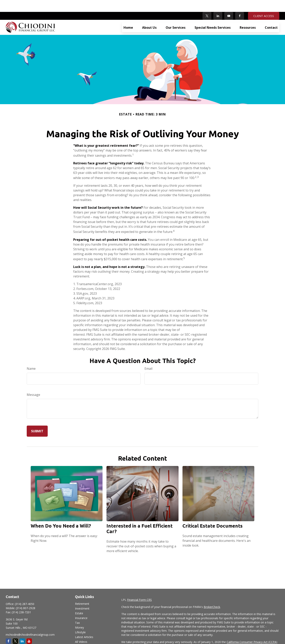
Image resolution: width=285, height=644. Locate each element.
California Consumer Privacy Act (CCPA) (252, 630)
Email (148, 357)
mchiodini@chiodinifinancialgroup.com (30, 623)
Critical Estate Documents (213, 514)
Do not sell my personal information (237, 634)
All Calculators (84, 635)
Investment (82, 597)
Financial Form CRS (139, 588)
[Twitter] (207, 4)
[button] (128, 15)
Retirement (82, 592)
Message (33, 383)
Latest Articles (84, 625)
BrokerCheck (212, 595)
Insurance (81, 606)
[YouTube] (229, 4)
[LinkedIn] (218, 4)
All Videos (81, 630)
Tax (77, 611)
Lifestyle (80, 620)
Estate (79, 601)
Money (79, 616)
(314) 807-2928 (26, 596)
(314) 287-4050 (25, 592)
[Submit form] (37, 419)
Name (31, 357)
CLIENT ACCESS (264, 4)
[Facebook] (240, 4)
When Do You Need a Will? (61, 514)
